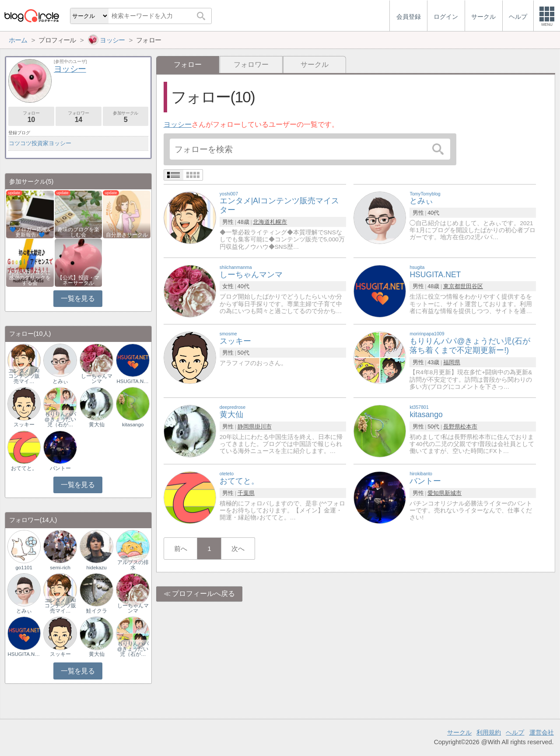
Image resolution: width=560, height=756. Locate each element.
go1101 (24, 568)
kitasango (133, 425)
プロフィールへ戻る (203, 594)
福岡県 (452, 362)
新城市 (453, 493)
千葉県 (246, 493)
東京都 (452, 286)
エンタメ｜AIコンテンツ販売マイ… (24, 376)
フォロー (31, 117)
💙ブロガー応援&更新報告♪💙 (30, 232)
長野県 (452, 427)
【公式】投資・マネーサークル (78, 280)
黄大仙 (97, 425)
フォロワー (251, 64)
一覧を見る (78, 298)
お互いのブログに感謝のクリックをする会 (30, 278)
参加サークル (126, 117)
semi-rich (60, 568)
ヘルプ (515, 732)
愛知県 (436, 493)
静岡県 (246, 427)
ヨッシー (178, 124)
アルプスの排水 (133, 565)
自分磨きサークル (127, 235)
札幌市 (278, 222)
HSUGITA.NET (133, 381)
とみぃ (60, 381)
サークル (315, 64)
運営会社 (542, 732)
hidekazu (97, 568)
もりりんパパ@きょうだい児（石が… (60, 419)
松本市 (469, 427)
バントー (60, 468)
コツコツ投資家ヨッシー (40, 143)
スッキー (24, 425)
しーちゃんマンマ (97, 379)
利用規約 (489, 732)
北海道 (261, 222)
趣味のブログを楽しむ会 (78, 232)
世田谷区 (472, 286)
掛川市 (263, 427)
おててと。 (24, 468)
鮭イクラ (97, 611)
